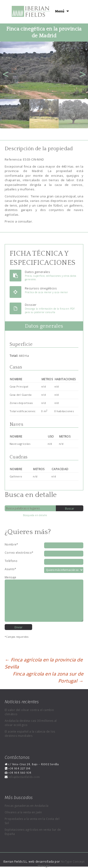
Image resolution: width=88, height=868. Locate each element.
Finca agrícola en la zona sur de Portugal (48, 677)
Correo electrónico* (19, 553)
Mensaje (11, 577)
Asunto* (11, 569)
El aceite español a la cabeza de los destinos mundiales (30, 734)
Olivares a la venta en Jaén (23, 812)
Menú (60, 11)
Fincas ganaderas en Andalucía (27, 806)
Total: (14, 356)
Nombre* (11, 544)
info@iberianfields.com (24, 777)
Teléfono (11, 561)
